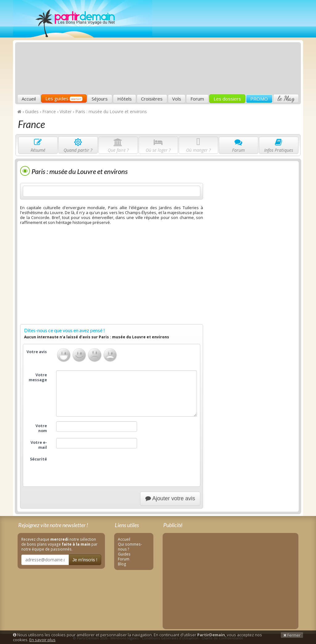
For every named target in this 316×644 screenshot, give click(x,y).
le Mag (286, 98)
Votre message (38, 377)
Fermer (292, 635)
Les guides (64, 98)
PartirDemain (83, 19)
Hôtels (125, 99)
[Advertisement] (208, 48)
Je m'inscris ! (85, 560)
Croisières (152, 99)
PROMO (259, 99)
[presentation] (103, 467)
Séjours (100, 99)
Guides (124, 554)
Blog (122, 564)
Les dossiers (227, 99)
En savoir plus (42, 640)
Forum (197, 99)
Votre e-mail (39, 445)
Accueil (29, 99)
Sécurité (38, 459)
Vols (177, 99)
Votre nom (41, 428)
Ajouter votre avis (170, 498)
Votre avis (37, 352)
